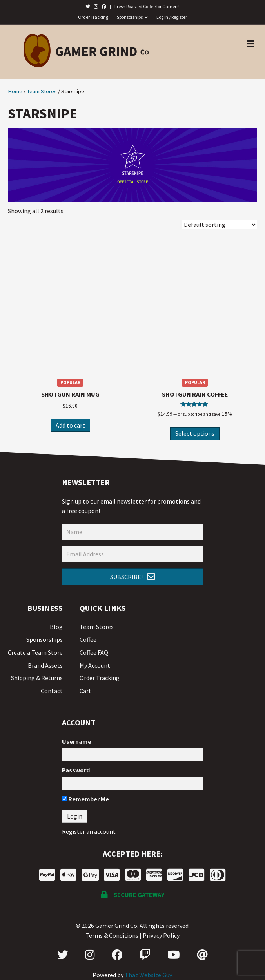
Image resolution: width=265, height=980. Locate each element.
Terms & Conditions (112, 935)
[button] (132, 577)
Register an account (89, 831)
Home (15, 91)
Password (76, 770)
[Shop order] (220, 225)
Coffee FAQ (94, 652)
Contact (52, 691)
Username (77, 741)
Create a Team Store (35, 652)
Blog (56, 627)
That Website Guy (148, 975)
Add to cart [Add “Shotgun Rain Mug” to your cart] (70, 425)
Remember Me (85, 799)
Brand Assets (45, 665)
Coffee (88, 639)
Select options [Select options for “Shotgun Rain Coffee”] (195, 433)
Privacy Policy (161, 935)
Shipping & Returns (37, 678)
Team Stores (42, 91)
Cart (85, 691)
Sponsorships (130, 17)
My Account (95, 665)
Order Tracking (93, 17)
